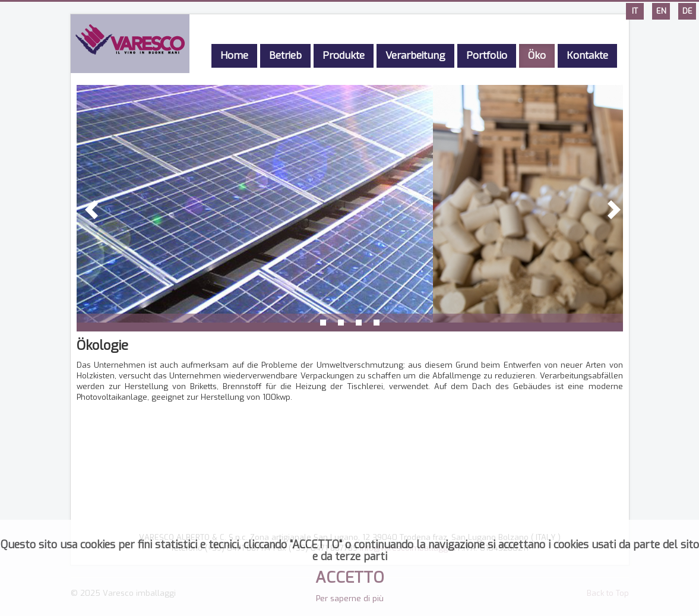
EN (661, 11)
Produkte (344, 56)
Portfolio (487, 56)
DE (687, 11)
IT (635, 11)
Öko (537, 56)
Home (234, 56)
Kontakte (587, 56)
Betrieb (285, 56)
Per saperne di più (350, 598)
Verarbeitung (415, 56)
